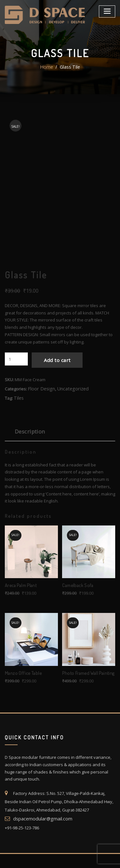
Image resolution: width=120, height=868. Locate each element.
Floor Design (40, 409)
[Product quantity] (16, 382)
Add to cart (53, 382)
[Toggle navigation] (108, 10)
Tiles (18, 418)
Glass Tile (69, 67)
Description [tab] (28, 450)
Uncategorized (68, 409)
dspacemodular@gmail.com (40, 834)
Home (47, 67)
